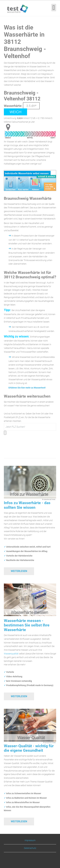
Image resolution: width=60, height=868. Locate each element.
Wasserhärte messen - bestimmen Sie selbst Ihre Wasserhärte (27, 625)
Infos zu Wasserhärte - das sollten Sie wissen (27, 505)
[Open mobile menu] (54, 8)
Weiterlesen (19, 571)
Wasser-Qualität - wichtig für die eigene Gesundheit (29, 748)
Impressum (30, 840)
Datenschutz (30, 848)
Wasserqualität (11, 654)
